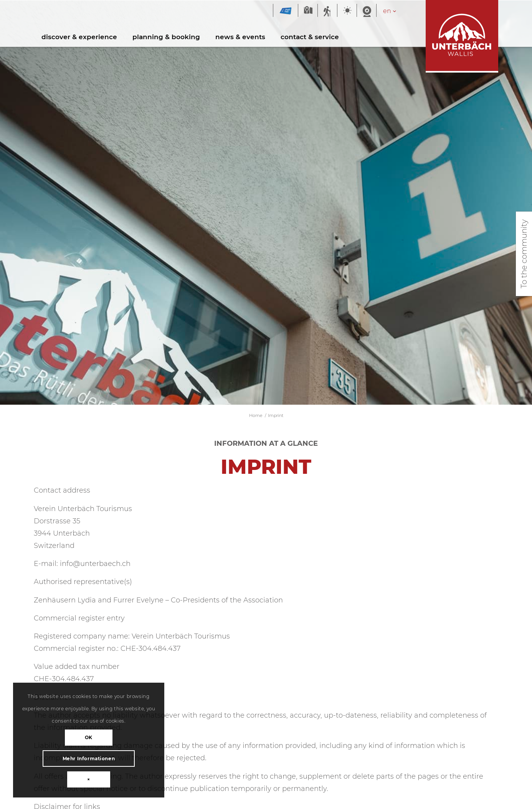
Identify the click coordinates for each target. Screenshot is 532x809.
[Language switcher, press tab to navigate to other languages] (394, 11)
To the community (524, 254)
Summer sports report (327, 11)
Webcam (367, 11)
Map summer (308, 11)
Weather (347, 11)
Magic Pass (286, 11)
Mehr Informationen (78, 759)
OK (78, 737)
